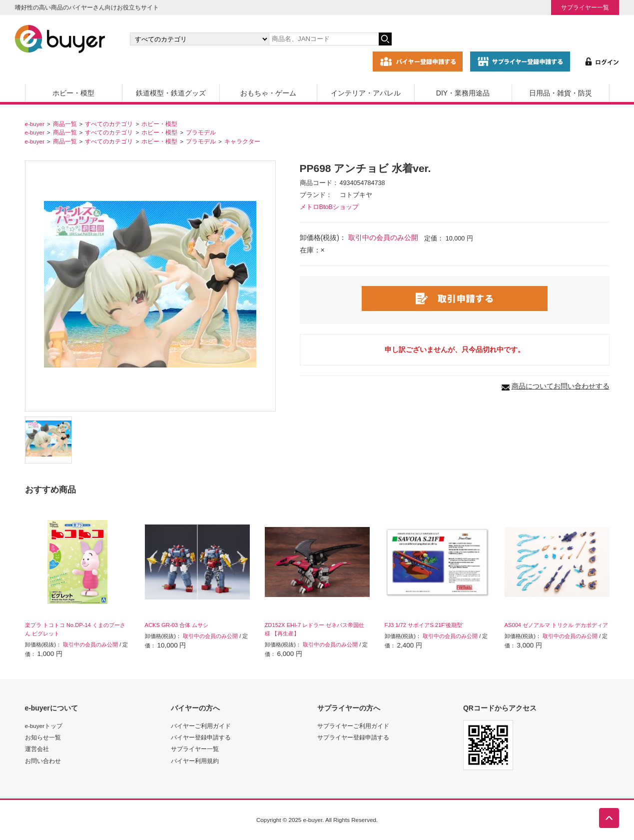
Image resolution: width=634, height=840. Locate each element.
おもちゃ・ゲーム (268, 93)
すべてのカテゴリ (109, 124)
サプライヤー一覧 (585, 7)
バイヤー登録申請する (201, 737)
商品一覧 (65, 124)
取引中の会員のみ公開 (383, 237)
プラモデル (201, 132)
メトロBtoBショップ (329, 207)
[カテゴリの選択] (199, 39)
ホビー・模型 (73, 93)
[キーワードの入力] (324, 39)
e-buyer (35, 124)
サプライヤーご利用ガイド (353, 726)
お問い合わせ (43, 761)
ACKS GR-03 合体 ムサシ (177, 625)
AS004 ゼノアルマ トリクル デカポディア (557, 625)
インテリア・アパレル (366, 93)
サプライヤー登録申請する (353, 737)
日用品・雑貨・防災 (561, 93)
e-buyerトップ (44, 726)
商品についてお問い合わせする (561, 386)
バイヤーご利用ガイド (201, 726)
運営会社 (37, 749)
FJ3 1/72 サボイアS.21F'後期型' (424, 625)
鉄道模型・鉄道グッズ (171, 93)
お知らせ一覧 (43, 737)
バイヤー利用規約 (195, 761)
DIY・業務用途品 (463, 93)
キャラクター (242, 141)
